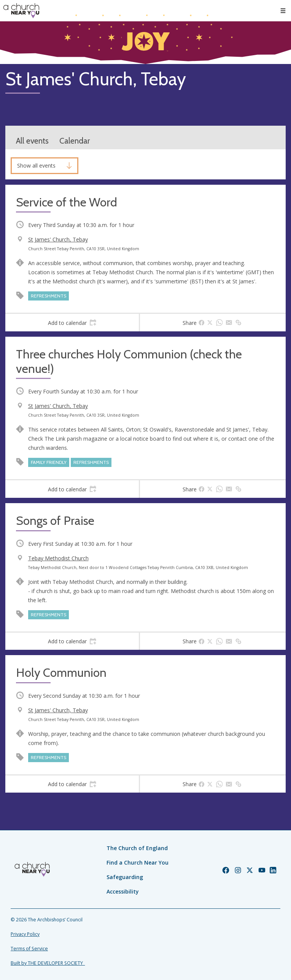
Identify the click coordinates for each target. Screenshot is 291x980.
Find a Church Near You (138, 862)
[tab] (72, 323)
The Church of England (137, 848)
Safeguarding (125, 877)
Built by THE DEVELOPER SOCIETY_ (48, 963)
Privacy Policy (25, 934)
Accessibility (123, 891)
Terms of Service (29, 949)
